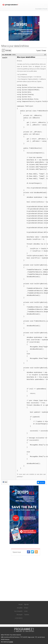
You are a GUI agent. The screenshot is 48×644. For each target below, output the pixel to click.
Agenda (26, 604)
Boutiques (20, 615)
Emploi (26, 608)
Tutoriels (27, 615)
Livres (26, 611)
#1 (45, 55)
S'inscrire (45, 9)
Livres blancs (19, 618)
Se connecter (38, 9)
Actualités (20, 608)
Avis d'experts (18, 611)
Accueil (21, 604)
